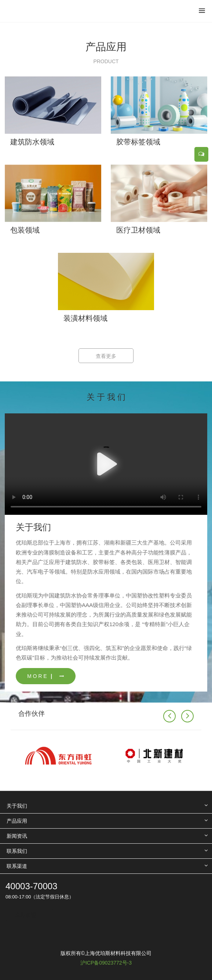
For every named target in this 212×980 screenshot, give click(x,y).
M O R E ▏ (67, 676)
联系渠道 (17, 866)
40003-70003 (31, 886)
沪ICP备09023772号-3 (106, 963)
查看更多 (106, 356)
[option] (106, 22)
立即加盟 (26, 915)
